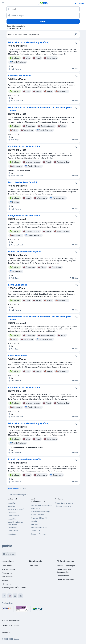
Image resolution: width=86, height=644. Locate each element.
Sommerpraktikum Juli (39, 518)
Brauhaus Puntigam (38, 534)
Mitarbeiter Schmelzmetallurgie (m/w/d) (29, 42)
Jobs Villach (13, 528)
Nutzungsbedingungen (11, 620)
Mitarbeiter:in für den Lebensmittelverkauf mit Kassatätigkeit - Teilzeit (40, 109)
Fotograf (35, 524)
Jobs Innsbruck (14, 516)
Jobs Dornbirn (13, 531)
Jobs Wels (12, 519)
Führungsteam (7, 573)
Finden (43, 21)
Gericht (34, 521)
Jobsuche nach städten (63, 506)
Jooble (17, 639)
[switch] (76, 35)
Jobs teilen (34, 566)
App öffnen (80, 3)
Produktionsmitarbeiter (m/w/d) (24, 252)
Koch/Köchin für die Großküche (24, 146)
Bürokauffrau (36, 508)
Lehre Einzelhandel (18, 285)
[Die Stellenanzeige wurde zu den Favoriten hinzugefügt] (77, 43)
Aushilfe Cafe (36, 531)
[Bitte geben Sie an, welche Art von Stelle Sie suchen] (43, 9)
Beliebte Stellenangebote (64, 503)
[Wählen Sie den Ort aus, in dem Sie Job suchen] (43, 15)
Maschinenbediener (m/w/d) (23, 182)
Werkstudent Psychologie (41, 512)
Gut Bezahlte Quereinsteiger (42, 505)
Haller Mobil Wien (38, 515)
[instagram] (10, 596)
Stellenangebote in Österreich (14, 588)
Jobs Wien (12, 503)
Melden (74, 69)
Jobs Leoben (13, 534)
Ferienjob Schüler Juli (39, 528)
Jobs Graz (12, 513)
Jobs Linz (12, 506)
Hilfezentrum (7, 584)
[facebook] (4, 596)
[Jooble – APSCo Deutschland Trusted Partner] (6, 609)
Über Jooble (7, 566)
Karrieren (5, 580)
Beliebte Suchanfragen (19, 495)
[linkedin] (21, 596)
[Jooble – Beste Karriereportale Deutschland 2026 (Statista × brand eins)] (22, 609)
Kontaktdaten (7, 577)
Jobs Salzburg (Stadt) (16, 509)
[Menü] (3, 3)
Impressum (6, 633)
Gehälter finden (63, 576)
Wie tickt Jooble (8, 569)
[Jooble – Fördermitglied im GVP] (38, 609)
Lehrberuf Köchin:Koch (20, 76)
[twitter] (15, 596)
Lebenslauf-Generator (66, 579)
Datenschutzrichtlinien (11, 625)
